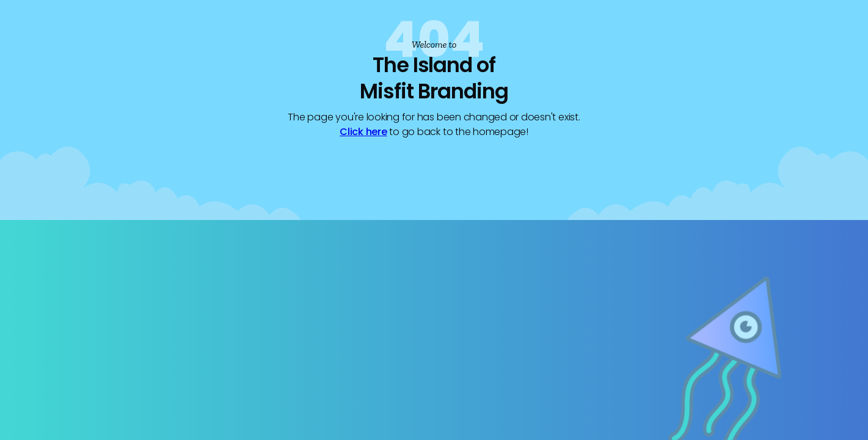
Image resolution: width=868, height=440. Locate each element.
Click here (363, 132)
